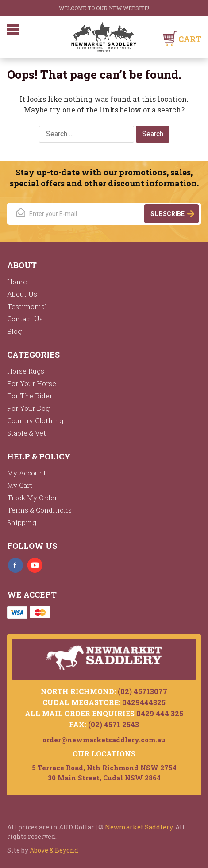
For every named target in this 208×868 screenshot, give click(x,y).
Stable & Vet (27, 433)
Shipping (22, 522)
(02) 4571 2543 (114, 724)
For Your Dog (28, 408)
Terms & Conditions (39, 510)
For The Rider (30, 396)
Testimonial (27, 306)
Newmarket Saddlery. (139, 827)
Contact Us (25, 319)
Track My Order (32, 498)
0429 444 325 (160, 713)
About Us (22, 294)
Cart (190, 39)
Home (17, 282)
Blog (14, 331)
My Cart (20, 485)
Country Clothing (35, 420)
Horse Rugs (26, 371)
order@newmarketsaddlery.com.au (104, 740)
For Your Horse (32, 383)
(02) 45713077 (143, 691)
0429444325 (144, 702)
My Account (27, 473)
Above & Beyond (54, 850)
